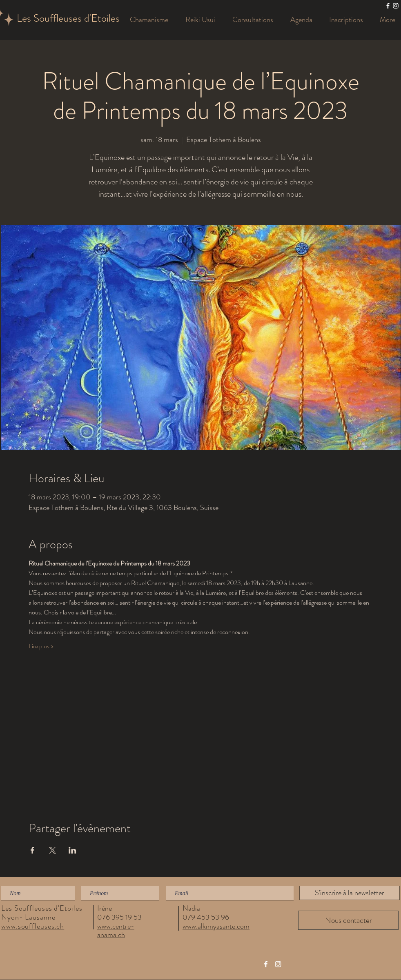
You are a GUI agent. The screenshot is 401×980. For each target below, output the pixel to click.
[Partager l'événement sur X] (52, 850)
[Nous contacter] (348, 920)
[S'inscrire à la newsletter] (350, 893)
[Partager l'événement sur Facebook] (32, 850)
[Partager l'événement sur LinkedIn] (72, 850)
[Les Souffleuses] (388, 6)
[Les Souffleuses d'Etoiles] (76, 19)
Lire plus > (41, 646)
